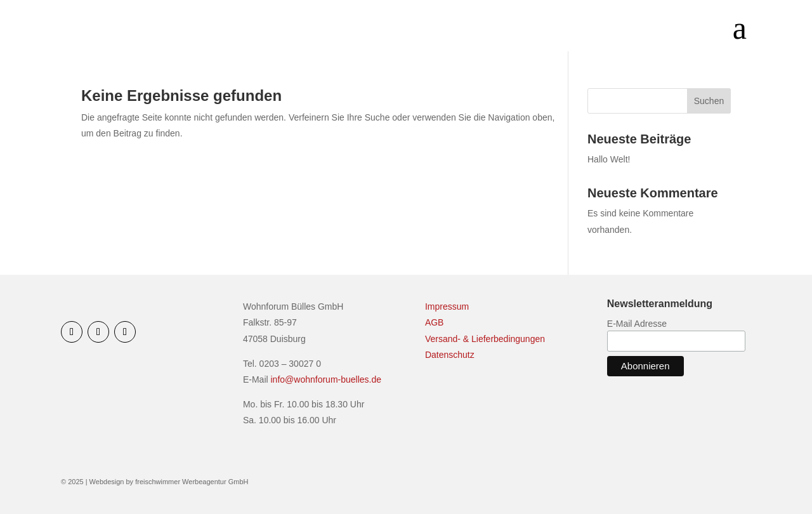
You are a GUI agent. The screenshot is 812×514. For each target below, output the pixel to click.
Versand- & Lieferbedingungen (485, 339)
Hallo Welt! (609, 159)
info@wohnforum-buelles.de (326, 379)
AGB (435, 322)
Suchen (709, 101)
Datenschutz (450, 355)
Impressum (447, 306)
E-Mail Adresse (637, 324)
